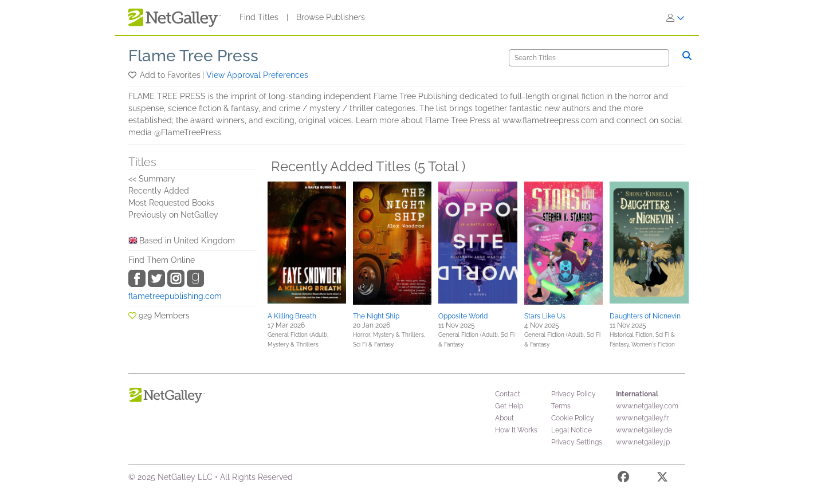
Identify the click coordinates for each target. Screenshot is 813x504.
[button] (133, 75)
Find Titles (259, 17)
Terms (561, 406)
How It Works (516, 430)
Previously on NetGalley (173, 215)
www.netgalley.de (644, 430)
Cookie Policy (573, 418)
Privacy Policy (574, 394)
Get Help (509, 406)
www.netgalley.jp (643, 442)
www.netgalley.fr (642, 418)
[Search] (589, 58)
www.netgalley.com (647, 406)
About (504, 418)
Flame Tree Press (193, 56)
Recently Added (159, 191)
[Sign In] (675, 18)
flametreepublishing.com (175, 296)
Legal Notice (572, 430)
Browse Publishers (331, 17)
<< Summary (152, 179)
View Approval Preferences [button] (257, 75)
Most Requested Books (171, 203)
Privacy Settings (577, 442)
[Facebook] (623, 479)
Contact (508, 394)
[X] (662, 479)
